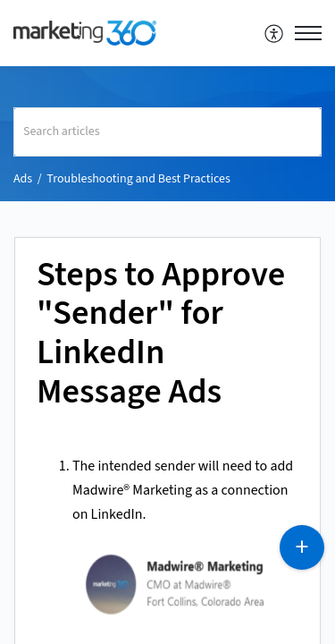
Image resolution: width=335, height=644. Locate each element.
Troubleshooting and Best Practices (138, 179)
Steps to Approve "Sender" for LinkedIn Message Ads (161, 334)
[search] (167, 132)
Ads (23, 179)
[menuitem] (275, 33)
